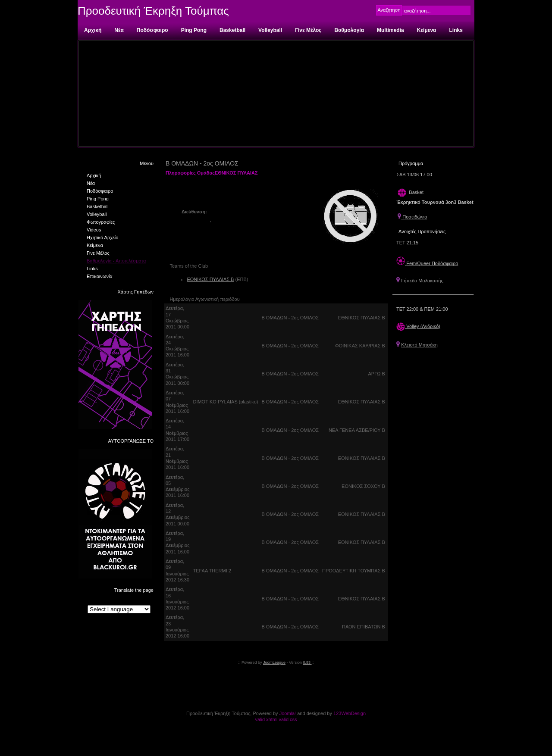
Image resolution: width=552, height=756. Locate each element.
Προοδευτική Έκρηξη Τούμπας (153, 11)
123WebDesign (350, 713)
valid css (288, 719)
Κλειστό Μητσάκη (419, 345)
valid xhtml (266, 719)
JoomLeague (274, 662)
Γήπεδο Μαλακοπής (420, 281)
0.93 (307, 662)
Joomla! (288, 713)
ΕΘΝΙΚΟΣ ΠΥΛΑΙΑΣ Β (210, 279)
